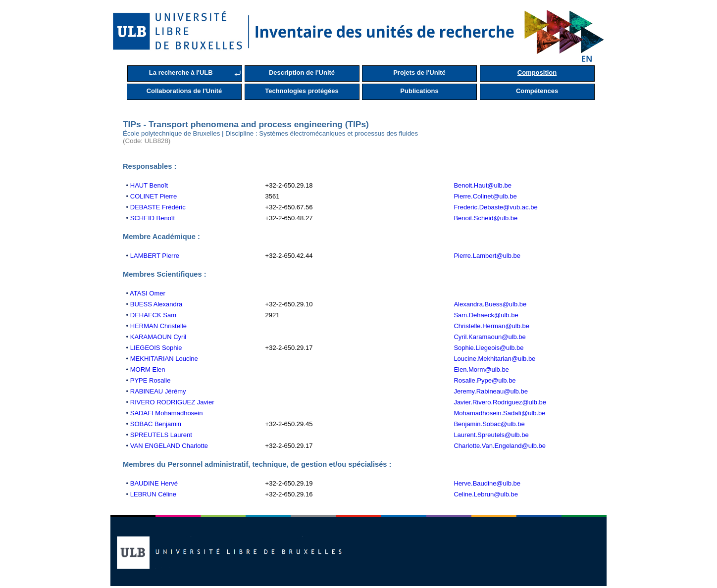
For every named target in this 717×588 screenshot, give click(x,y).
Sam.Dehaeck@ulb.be (486, 315)
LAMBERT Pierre (155, 256)
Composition (537, 73)
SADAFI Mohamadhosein (167, 413)
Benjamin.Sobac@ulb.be (489, 424)
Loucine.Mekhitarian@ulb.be (494, 359)
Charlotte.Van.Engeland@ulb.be (500, 446)
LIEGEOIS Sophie (156, 348)
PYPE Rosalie (151, 380)
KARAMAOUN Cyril (158, 337)
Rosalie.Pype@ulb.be (485, 380)
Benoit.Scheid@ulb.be (486, 218)
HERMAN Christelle (158, 326)
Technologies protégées (302, 91)
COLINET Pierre (154, 196)
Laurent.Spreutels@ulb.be (491, 435)
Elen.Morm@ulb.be (481, 369)
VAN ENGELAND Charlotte (169, 446)
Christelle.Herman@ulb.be (491, 326)
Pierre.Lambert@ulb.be (487, 256)
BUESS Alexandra (156, 304)
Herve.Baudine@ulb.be (487, 483)
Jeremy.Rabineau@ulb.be (491, 391)
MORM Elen (148, 369)
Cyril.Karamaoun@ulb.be (489, 337)
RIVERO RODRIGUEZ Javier (172, 402)
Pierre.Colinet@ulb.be (485, 196)
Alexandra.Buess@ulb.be (490, 304)
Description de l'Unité (302, 73)
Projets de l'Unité (419, 73)
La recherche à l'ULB (181, 73)
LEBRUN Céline (153, 494)
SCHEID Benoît (153, 218)
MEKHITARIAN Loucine (164, 359)
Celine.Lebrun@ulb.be (486, 494)
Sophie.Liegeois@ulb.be (488, 348)
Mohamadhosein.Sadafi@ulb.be (499, 413)
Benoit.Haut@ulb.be (483, 185)
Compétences (537, 91)
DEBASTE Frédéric (158, 207)
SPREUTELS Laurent (161, 435)
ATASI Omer (148, 293)
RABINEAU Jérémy (158, 391)
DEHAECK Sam (153, 315)
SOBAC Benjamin (156, 424)
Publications (419, 91)
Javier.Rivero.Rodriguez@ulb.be (500, 402)
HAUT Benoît (149, 185)
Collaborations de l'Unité (184, 91)
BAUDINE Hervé (154, 483)
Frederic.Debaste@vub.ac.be (495, 207)
